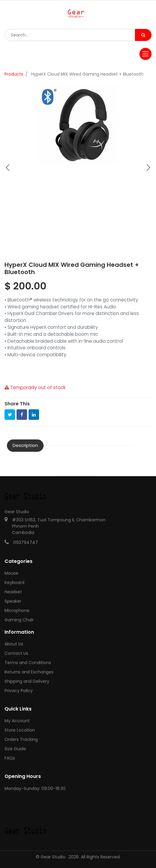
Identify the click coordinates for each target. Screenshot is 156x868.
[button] (8, 168)
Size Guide (15, 749)
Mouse (11, 573)
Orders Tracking (21, 739)
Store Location (20, 730)
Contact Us (16, 653)
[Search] (143, 35)
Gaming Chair (19, 620)
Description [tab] (25, 445)
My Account (17, 721)
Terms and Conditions (28, 663)
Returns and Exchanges (29, 672)
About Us (14, 644)
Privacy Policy (19, 691)
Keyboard (14, 582)
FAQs (10, 758)
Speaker (13, 601)
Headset (13, 592)
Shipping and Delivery (27, 681)
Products (14, 74)
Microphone (17, 610)
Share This (17, 404)
